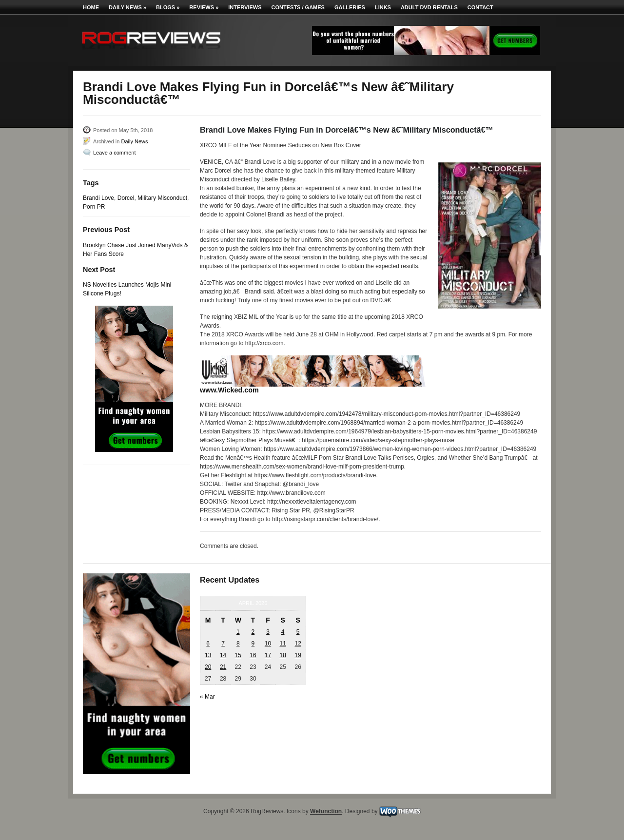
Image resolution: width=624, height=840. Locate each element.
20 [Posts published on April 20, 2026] (208, 667)
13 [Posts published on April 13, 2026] (208, 655)
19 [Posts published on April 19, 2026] (298, 655)
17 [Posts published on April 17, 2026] (268, 655)
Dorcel (126, 198)
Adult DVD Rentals (429, 7)
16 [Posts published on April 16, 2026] (253, 655)
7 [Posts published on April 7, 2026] (223, 644)
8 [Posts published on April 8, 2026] (238, 644)
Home (91, 7)
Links (383, 7)
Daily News (127, 7)
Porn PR (94, 207)
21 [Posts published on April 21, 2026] (223, 667)
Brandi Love (98, 198)
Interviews (245, 7)
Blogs (168, 7)
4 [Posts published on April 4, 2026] (283, 632)
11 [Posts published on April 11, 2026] (283, 644)
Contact (480, 7)
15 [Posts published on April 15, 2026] (238, 655)
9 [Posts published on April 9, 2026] (253, 644)
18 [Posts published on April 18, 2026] (283, 655)
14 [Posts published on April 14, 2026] (223, 655)
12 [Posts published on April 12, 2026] (298, 644)
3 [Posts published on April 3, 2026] (268, 632)
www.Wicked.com (229, 390)
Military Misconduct (162, 198)
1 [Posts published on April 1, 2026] (238, 632)
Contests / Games (298, 7)
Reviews (204, 7)
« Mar (207, 697)
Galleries (350, 7)
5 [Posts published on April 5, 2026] (298, 632)
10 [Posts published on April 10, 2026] (268, 644)
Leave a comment (114, 153)
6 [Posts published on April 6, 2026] (208, 644)
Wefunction (326, 812)
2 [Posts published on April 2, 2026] (253, 632)
